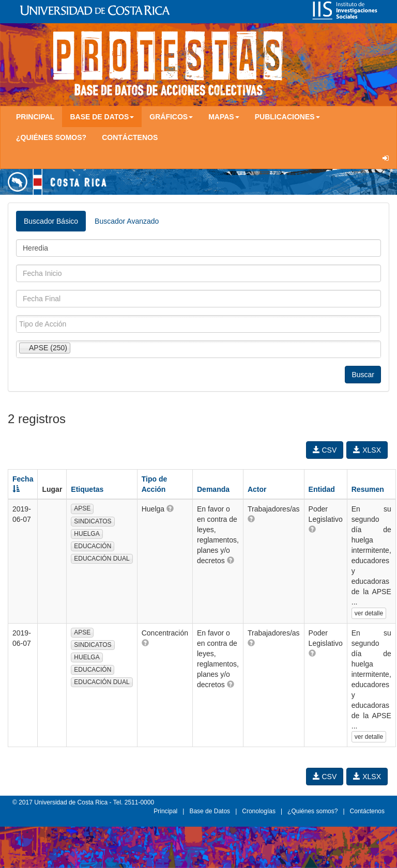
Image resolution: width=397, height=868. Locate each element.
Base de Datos (210, 811)
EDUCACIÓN (93, 546)
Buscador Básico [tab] (51, 221)
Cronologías (259, 811)
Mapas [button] (224, 117)
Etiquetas (87, 489)
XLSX (367, 450)
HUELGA (87, 534)
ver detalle (369, 613)
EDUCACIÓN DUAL (102, 559)
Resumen (368, 489)
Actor (257, 489)
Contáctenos (130, 137)
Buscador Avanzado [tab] (127, 221)
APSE (82, 508)
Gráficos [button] (171, 117)
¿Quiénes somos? (51, 137)
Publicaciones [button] (287, 117)
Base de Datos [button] (102, 117)
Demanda (213, 489)
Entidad (322, 489)
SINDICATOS (93, 521)
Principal (35, 117)
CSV (325, 450)
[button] (170, 508)
